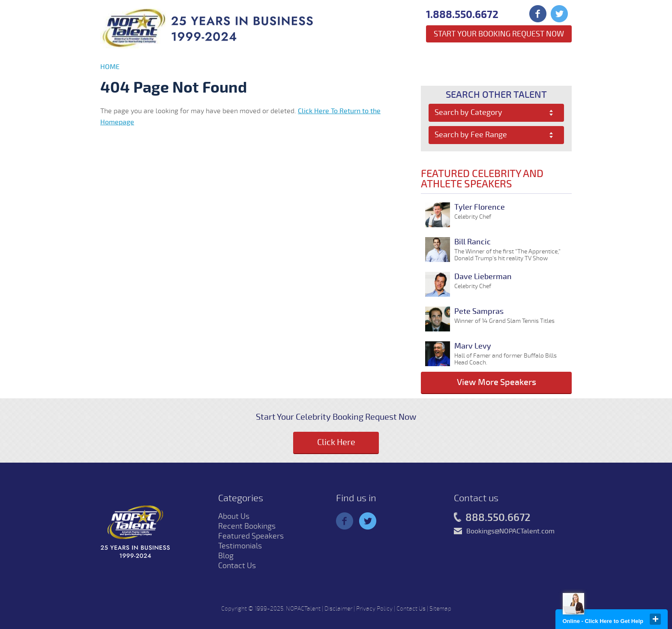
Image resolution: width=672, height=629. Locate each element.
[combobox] (496, 113)
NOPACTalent (303, 609)
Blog (226, 556)
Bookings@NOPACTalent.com (510, 531)
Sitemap (440, 609)
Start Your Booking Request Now (499, 34)
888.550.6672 (492, 518)
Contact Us (237, 566)
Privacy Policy (374, 609)
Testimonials (240, 546)
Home (110, 67)
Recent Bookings (247, 526)
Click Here (336, 442)
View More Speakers (496, 382)
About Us (234, 516)
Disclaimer (338, 609)
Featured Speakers (251, 536)
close (655, 619)
